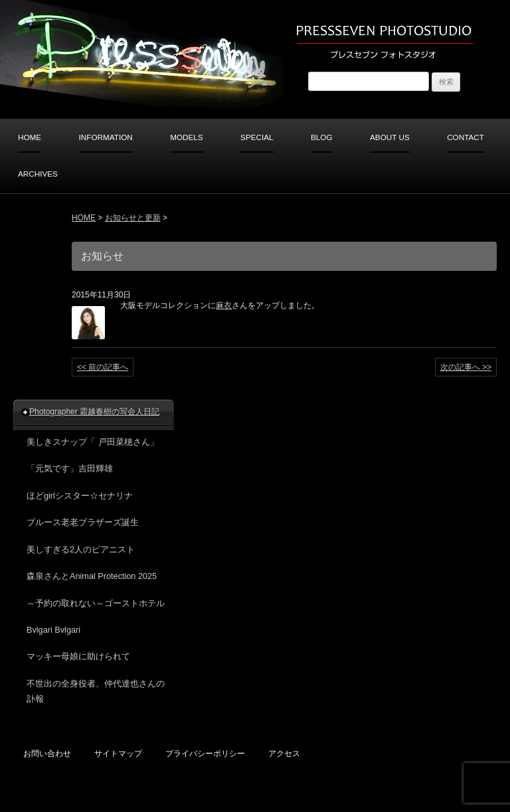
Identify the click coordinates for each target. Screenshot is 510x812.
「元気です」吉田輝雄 (70, 469)
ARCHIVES (38, 174)
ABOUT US (390, 137)
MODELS (187, 137)
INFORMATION (106, 137)
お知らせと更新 (133, 218)
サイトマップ (118, 753)
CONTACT (466, 137)
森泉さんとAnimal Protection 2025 (92, 576)
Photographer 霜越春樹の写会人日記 (94, 412)
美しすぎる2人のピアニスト (81, 550)
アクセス (284, 753)
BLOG (322, 137)
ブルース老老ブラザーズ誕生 (83, 523)
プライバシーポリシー (205, 753)
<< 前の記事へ (103, 367)
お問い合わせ (47, 753)
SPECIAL (257, 137)
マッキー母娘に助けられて (78, 657)
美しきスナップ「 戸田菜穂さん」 (93, 442)
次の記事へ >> (466, 367)
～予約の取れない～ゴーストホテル (96, 604)
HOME (30, 137)
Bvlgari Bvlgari (53, 630)
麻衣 (224, 305)
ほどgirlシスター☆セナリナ (80, 496)
